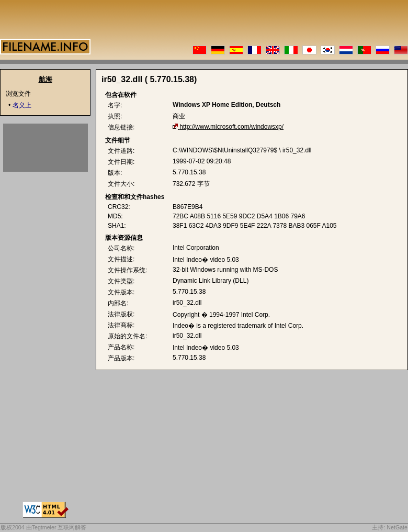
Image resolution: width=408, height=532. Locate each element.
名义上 (22, 105)
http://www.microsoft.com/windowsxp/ (231, 127)
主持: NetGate (390, 527)
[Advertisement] (46, 148)
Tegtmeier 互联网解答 (59, 527)
